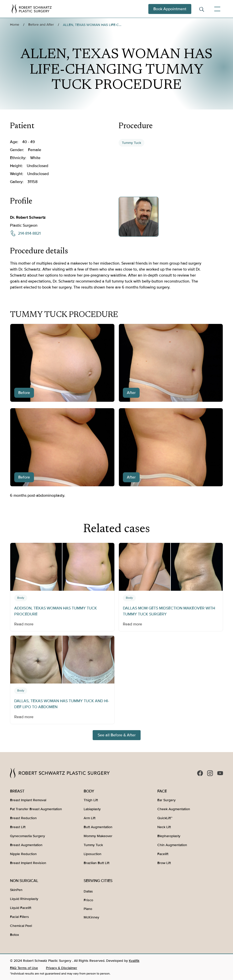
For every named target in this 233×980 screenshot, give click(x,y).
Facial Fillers (19, 917)
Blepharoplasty (169, 836)
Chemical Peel (21, 926)
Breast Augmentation (26, 845)
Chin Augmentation (172, 845)
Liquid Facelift (21, 908)
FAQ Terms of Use (24, 968)
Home (15, 25)
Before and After (41, 25)
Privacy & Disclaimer (62, 968)
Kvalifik (134, 961)
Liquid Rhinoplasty (24, 899)
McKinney (91, 917)
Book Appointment (170, 9)
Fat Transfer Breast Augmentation (36, 809)
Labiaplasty (92, 809)
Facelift (163, 854)
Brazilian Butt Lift (97, 863)
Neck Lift (164, 827)
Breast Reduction (23, 818)
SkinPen (16, 890)
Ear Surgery (166, 800)
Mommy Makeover (98, 836)
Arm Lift (90, 818)
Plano (88, 909)
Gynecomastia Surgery (27, 836)
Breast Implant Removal (28, 800)
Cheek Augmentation (174, 809)
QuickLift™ (165, 818)
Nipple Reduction (23, 854)
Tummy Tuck (131, 143)
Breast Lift (18, 827)
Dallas (88, 891)
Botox (14, 935)
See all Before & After (117, 735)
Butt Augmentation (98, 827)
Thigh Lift (91, 800)
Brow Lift (164, 863)
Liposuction (93, 854)
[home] (32, 9)
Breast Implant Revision (28, 863)
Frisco (88, 900)
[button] (216, 9)
